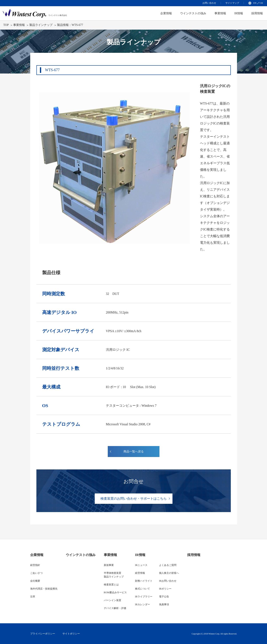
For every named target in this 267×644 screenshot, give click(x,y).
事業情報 (220, 13)
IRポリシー (165, 589)
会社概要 (35, 581)
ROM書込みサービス (115, 592)
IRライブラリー (144, 597)
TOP (6, 25)
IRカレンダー (142, 604)
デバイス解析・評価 (115, 608)
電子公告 (164, 597)
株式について (142, 589)
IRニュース (141, 565)
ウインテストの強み (193, 13)
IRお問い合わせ (168, 581)
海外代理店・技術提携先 (44, 589)
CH (261, 3)
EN (255, 3)
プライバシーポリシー (43, 634)
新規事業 (109, 565)
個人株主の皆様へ (169, 573)
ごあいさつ (36, 573)
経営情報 (140, 573)
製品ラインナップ (41, 25)
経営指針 (35, 565)
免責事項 (164, 604)
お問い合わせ (209, 3)
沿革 (33, 597)
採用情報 (257, 13)
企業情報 (37, 555)
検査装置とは (111, 585)
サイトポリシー (71, 634)
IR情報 (239, 13)
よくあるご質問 (168, 565)
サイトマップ (232, 3)
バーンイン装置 (113, 600)
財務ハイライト (144, 581)
